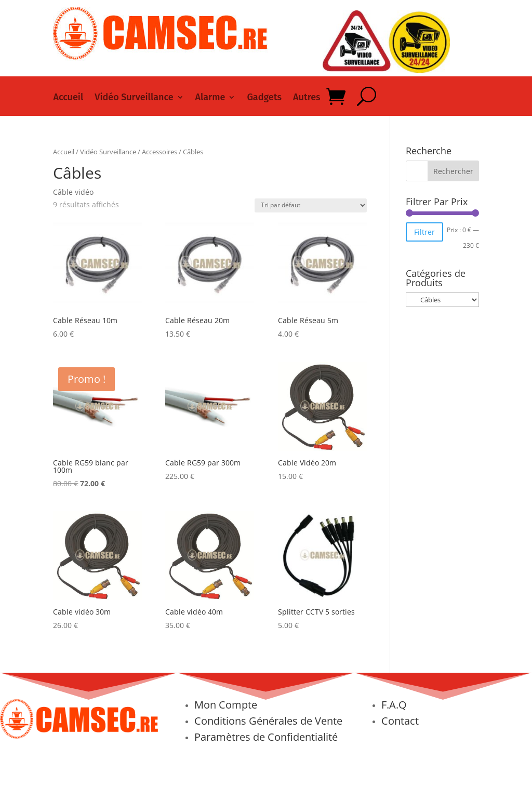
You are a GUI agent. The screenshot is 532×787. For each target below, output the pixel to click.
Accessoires (159, 152)
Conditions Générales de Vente (268, 721)
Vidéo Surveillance (134, 98)
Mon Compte (226, 705)
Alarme (210, 98)
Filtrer (424, 232)
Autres (307, 98)
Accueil (68, 98)
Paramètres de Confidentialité (266, 737)
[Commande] (311, 205)
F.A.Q (394, 705)
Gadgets (264, 98)
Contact (400, 721)
